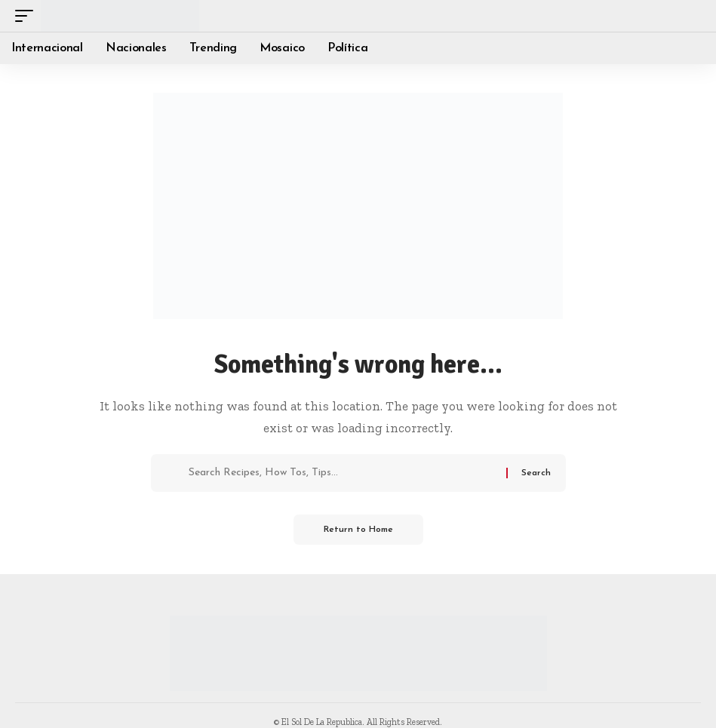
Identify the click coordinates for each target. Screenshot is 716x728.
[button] (28, 16)
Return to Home (358, 530)
